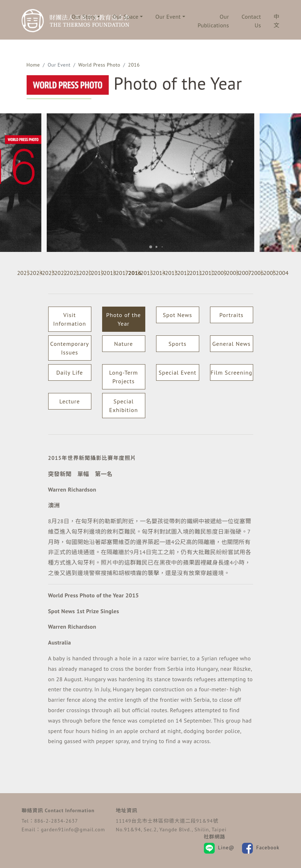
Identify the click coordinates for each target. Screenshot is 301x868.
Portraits (231, 315)
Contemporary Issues (70, 348)
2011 (195, 273)
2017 (121, 273)
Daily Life (69, 372)
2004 (281, 273)
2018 (109, 273)
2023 (47, 273)
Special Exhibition (124, 406)
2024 (35, 273)
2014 (158, 273)
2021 (72, 273)
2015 (145, 273)
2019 (96, 273)
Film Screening (231, 372)
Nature (123, 344)
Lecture (70, 401)
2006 (256, 273)
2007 (244, 273)
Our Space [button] (126, 17)
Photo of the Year (123, 319)
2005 (268, 273)
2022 (59, 273)
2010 (207, 273)
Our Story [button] (84, 17)
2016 (134, 65)
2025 (22, 273)
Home (33, 65)
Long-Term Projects (123, 377)
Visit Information (70, 319)
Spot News (178, 315)
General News (231, 344)
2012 (182, 273)
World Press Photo (99, 65)
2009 (219, 273)
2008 (232, 273)
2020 (84, 273)
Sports (178, 344)
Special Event (177, 372)
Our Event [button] (168, 17)
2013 (170, 273)
